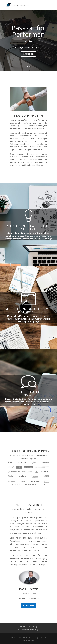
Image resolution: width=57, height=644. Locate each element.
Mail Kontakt (29, 605)
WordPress (28, 637)
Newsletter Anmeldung (27, 630)
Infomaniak (28, 640)
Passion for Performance (28, 34)
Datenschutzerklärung (27, 627)
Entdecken (28, 54)
